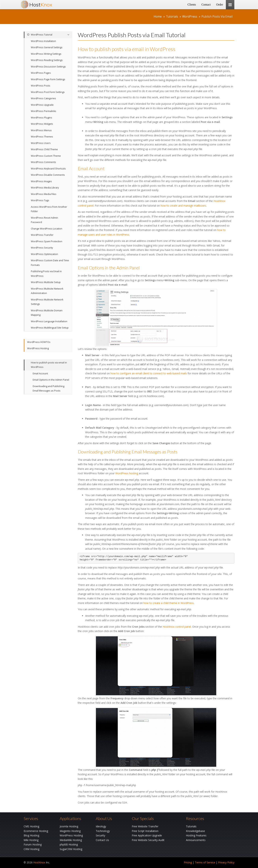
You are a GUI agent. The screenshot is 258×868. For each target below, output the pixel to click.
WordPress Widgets (42, 124)
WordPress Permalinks (44, 111)
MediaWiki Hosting (71, 840)
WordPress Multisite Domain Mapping (47, 313)
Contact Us (102, 840)
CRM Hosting (32, 849)
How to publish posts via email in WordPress (49, 365)
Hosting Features (196, 835)
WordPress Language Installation (49, 321)
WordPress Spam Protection (47, 241)
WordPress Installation (43, 41)
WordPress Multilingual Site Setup (50, 328)
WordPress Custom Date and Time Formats (50, 263)
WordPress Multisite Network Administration (47, 291)
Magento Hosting (70, 831)
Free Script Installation (145, 831)
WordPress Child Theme (44, 149)
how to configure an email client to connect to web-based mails (149, 373)
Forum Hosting (33, 844)
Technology (103, 831)
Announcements (196, 840)
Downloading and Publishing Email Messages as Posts (49, 389)
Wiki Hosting (31, 840)
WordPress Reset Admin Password (44, 220)
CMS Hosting (31, 826)
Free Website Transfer (145, 826)
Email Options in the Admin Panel (51, 380)
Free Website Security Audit (148, 840)
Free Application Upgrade (147, 835)
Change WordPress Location (47, 229)
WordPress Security (42, 248)
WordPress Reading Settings (47, 60)
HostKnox (39, 862)
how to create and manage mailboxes (183, 206)
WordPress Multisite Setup (46, 282)
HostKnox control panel (177, 627)
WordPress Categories (43, 98)
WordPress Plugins (41, 118)
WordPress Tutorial (40, 35)
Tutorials (172, 17)
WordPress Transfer (42, 235)
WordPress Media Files (44, 194)
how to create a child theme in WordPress (169, 603)
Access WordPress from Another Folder (49, 209)
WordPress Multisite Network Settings (47, 302)
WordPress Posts (41, 86)
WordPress (190, 17)
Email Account (40, 373)
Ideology (101, 826)
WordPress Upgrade (42, 105)
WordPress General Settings (47, 47)
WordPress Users (41, 143)
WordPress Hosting (38, 348)
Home (158, 17)
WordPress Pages (41, 73)
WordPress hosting (127, 473)
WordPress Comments (43, 162)
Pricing (188, 862)
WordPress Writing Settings (46, 54)
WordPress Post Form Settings (48, 92)
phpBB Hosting (69, 844)
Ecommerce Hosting (36, 831)
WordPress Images (41, 181)
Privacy (226, 862)
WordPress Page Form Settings (48, 79)
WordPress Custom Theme (46, 156)
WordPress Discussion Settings (48, 67)
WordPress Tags (40, 200)
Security (100, 835)
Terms (205, 862)
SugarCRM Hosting (71, 849)
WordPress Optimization (44, 254)
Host (41, 5)
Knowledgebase (195, 831)
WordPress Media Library (45, 188)
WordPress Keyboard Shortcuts (48, 169)
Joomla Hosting (69, 826)
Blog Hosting (31, 835)
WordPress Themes (42, 137)
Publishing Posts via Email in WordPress (46, 274)
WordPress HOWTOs (39, 342)
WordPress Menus (41, 130)
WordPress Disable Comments (48, 175)
